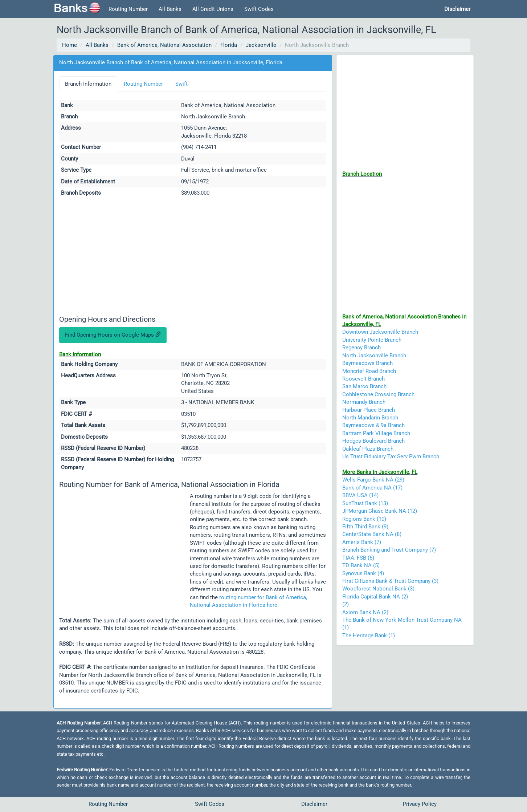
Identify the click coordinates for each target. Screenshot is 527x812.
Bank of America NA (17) (372, 488)
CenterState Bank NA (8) (372, 534)
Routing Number (128, 9)
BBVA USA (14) (360, 495)
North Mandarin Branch (370, 418)
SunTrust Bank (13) (365, 503)
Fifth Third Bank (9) (365, 527)
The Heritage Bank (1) (369, 636)
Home (70, 45)
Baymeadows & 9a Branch (373, 425)
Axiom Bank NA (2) (365, 612)
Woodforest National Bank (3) (378, 589)
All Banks (170, 9)
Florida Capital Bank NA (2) (375, 597)
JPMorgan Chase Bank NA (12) (380, 511)
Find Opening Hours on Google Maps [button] (113, 335)
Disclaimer (314, 804)
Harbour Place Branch (369, 410)
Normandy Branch (364, 402)
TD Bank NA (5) (361, 565)
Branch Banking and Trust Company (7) (389, 550)
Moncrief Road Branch (369, 371)
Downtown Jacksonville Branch (380, 332)
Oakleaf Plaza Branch (368, 449)
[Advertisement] (193, 257)
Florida (229, 45)
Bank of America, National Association (164, 45)
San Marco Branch (364, 386)
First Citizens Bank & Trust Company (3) (390, 581)
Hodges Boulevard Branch (373, 441)
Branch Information (88, 84)
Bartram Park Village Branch (376, 433)
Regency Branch (361, 348)
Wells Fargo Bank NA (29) (373, 480)
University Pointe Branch (372, 340)
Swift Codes (259, 9)
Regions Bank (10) (364, 519)
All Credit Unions (213, 9)
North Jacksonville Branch (374, 356)
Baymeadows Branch (367, 363)
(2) (346, 604)
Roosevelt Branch (363, 379)
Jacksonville (261, 45)
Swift (181, 84)
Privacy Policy (420, 804)
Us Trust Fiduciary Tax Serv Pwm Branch (391, 456)
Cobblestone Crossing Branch (378, 394)
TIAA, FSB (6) (358, 558)
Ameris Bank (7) (362, 542)
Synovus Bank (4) (363, 573)
